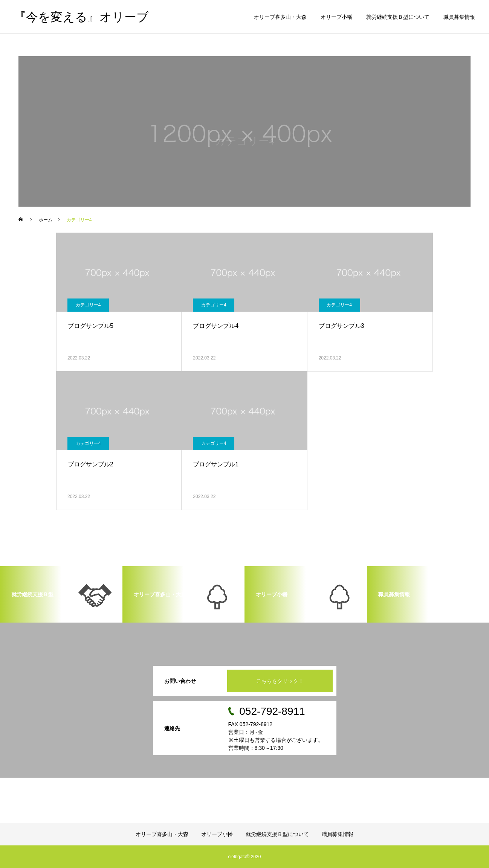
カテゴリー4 (88, 305)
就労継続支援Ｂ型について (398, 17)
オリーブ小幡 (336, 17)
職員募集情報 (459, 17)
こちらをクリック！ (280, 681)
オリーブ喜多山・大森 (280, 17)
